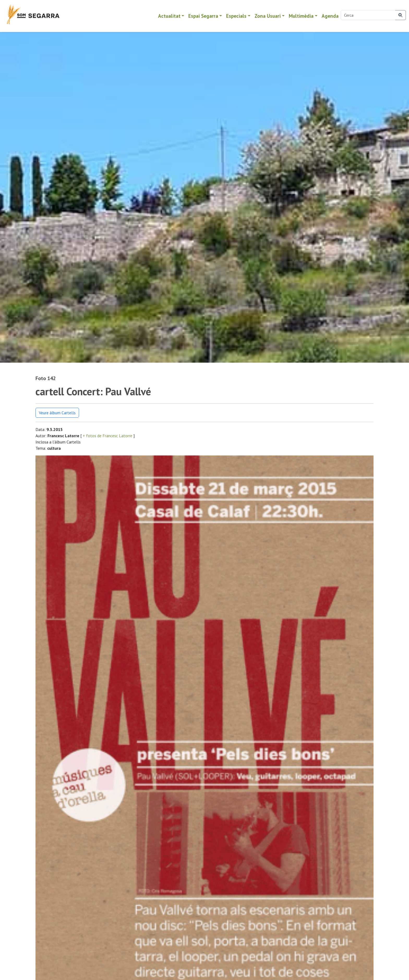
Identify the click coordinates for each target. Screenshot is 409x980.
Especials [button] (236, 16)
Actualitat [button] (169, 16)
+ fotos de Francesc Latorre (107, 436)
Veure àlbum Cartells (57, 413)
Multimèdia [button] (301, 16)
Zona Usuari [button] (268, 16)
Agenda (330, 16)
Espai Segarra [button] (203, 16)
